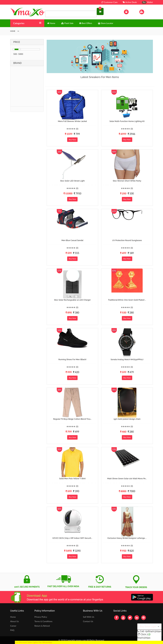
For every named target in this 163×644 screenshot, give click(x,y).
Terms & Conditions (43, 621)
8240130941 (144, 638)
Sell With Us (88, 617)
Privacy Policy (41, 617)
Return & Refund (42, 626)
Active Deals (130, 2)
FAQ (12, 630)
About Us (15, 621)
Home (13, 617)
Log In (129, 12)
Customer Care (110, 2)
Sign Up (146, 12)
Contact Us (88, 621)
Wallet (147, 2)
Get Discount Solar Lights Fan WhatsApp (33, 642)
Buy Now (72, 140)
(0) (77, 129)
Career (13, 626)
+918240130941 (153, 631)
